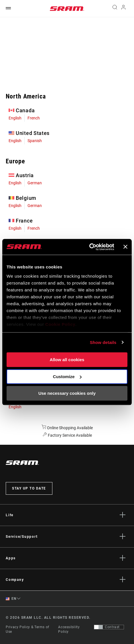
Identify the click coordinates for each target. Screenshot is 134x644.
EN (11, 599)
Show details (103, 342)
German (35, 183)
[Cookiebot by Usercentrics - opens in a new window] (89, 247)
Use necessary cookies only (67, 393)
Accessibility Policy (69, 629)
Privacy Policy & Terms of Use (27, 629)
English (15, 118)
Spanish (35, 141)
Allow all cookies (67, 360)
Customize (67, 377)
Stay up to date (29, 488)
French (34, 118)
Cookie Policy (60, 324)
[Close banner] (125, 247)
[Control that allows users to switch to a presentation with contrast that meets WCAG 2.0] (109, 627)
